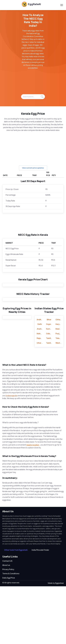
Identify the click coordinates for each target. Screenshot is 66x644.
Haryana (59, 382)
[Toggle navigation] (62, 5)
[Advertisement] (33, 83)
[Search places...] (33, 97)
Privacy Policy (8, 627)
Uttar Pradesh (43, 401)
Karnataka (51, 387)
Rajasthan (41, 396)
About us (6, 623)
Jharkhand (41, 387)
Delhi (40, 382)
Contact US (7, 619)
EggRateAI (31, 4)
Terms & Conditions (11, 631)
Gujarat (49, 382)
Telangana (60, 396)
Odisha (49, 391)
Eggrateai (59, 641)
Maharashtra (42, 391)
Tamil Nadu (51, 396)
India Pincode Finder (40, 608)
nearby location (33, 502)
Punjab (59, 391)
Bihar (49, 377)
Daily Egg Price (9, 635)
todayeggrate (12, 453)
